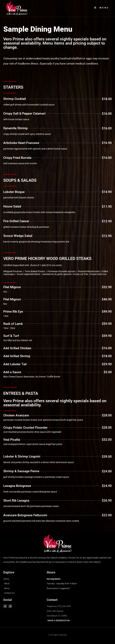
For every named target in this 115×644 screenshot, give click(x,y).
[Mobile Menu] (102, 8)
